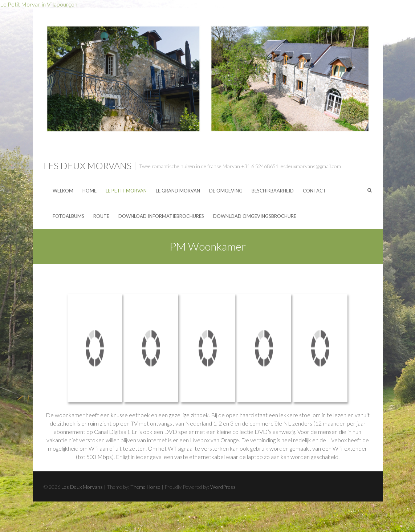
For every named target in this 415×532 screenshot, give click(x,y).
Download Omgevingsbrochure (255, 216)
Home (89, 191)
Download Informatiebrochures (161, 216)
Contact (314, 191)
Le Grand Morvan (178, 191)
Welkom (63, 191)
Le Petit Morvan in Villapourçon (39, 4)
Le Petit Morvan (126, 191)
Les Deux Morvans (88, 166)
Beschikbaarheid (273, 191)
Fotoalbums (68, 216)
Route (101, 216)
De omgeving (226, 191)
